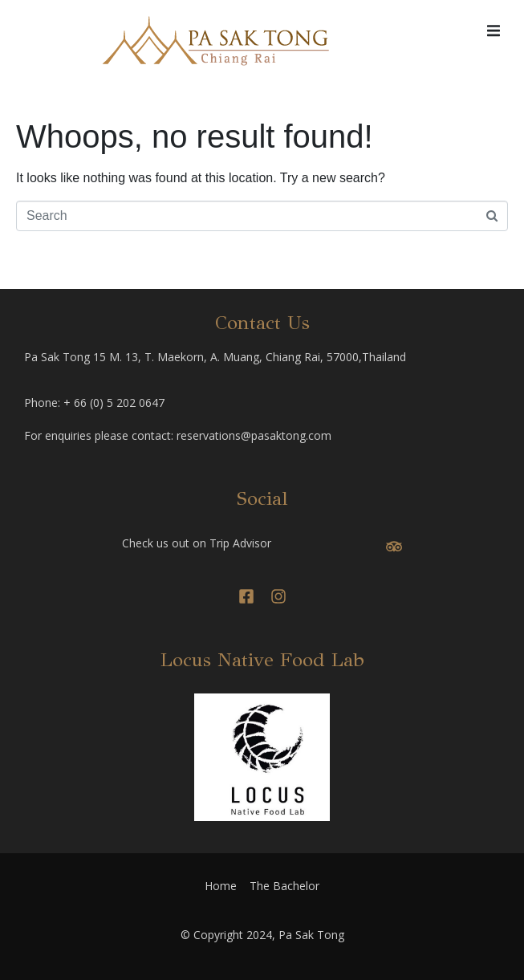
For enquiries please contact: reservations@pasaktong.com (178, 435)
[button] (494, 30)
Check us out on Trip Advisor (197, 543)
